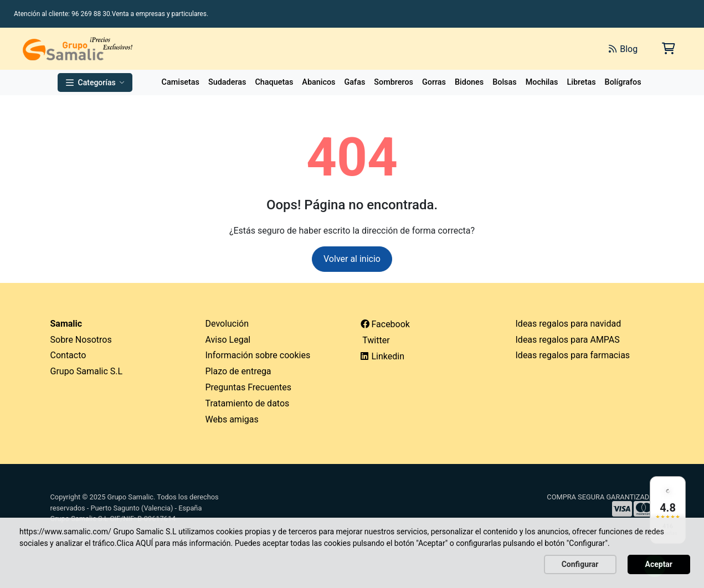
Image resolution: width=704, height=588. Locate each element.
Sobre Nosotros (81, 340)
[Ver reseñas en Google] (668, 510)
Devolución (227, 324)
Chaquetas (274, 82)
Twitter (375, 340)
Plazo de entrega (238, 371)
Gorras (434, 82)
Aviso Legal (228, 340)
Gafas (355, 82)
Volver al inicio (352, 259)
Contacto (68, 355)
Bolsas (505, 82)
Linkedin (383, 356)
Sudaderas (227, 82)
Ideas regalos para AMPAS (568, 340)
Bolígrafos (623, 82)
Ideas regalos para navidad (569, 324)
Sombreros (394, 82)
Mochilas (542, 82)
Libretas (581, 82)
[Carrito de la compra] (668, 48)
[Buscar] (476, 49)
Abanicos (318, 82)
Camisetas (181, 82)
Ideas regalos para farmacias (573, 355)
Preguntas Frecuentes (249, 387)
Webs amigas (232, 419)
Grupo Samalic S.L (87, 371)
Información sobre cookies (258, 355)
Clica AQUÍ (135, 543)
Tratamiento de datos (248, 403)
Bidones (469, 82)
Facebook (385, 324)
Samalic (66, 324)
